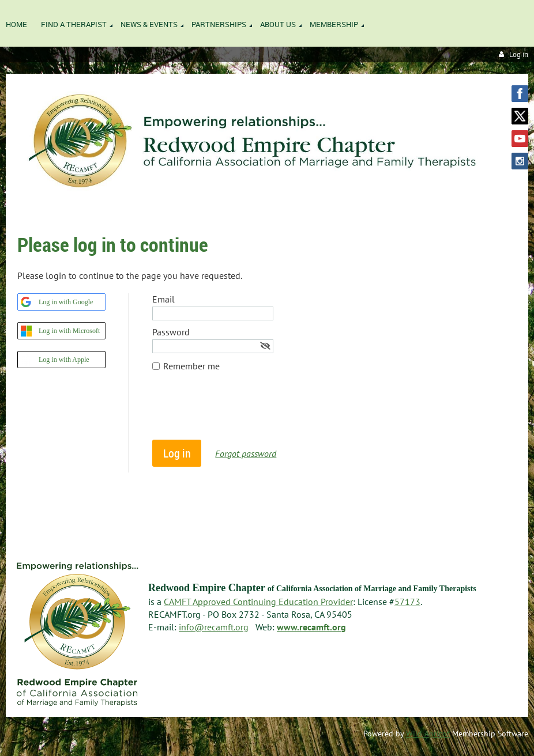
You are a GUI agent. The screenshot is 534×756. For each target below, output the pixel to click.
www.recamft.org (311, 627)
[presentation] (240, 411)
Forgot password (246, 453)
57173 (407, 602)
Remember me (191, 366)
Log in (519, 54)
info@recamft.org (214, 627)
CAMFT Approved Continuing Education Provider (258, 602)
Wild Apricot (428, 734)
